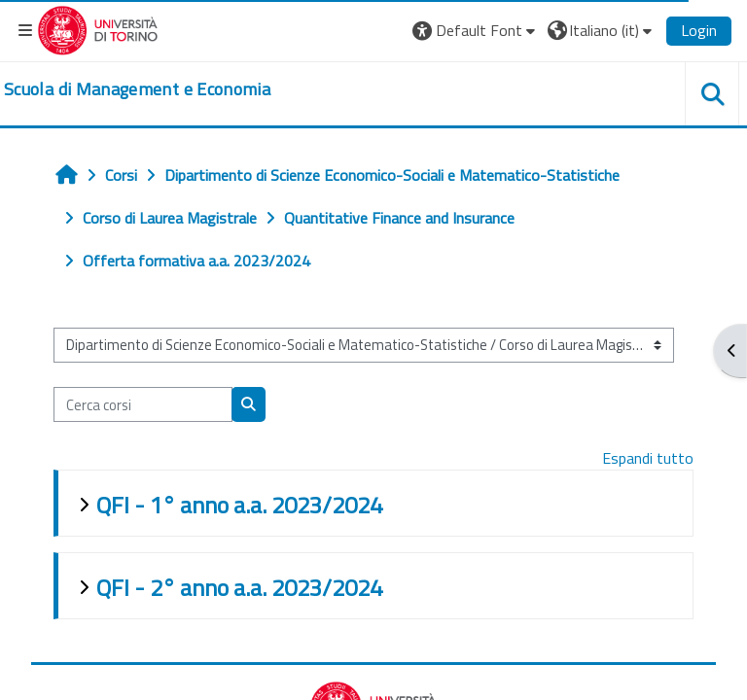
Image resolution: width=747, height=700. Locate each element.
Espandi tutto (648, 458)
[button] (476, 30)
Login (699, 30)
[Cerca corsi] (143, 404)
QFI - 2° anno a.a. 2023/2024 (239, 587)
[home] (137, 89)
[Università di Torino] (98, 28)
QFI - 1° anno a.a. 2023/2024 (239, 505)
